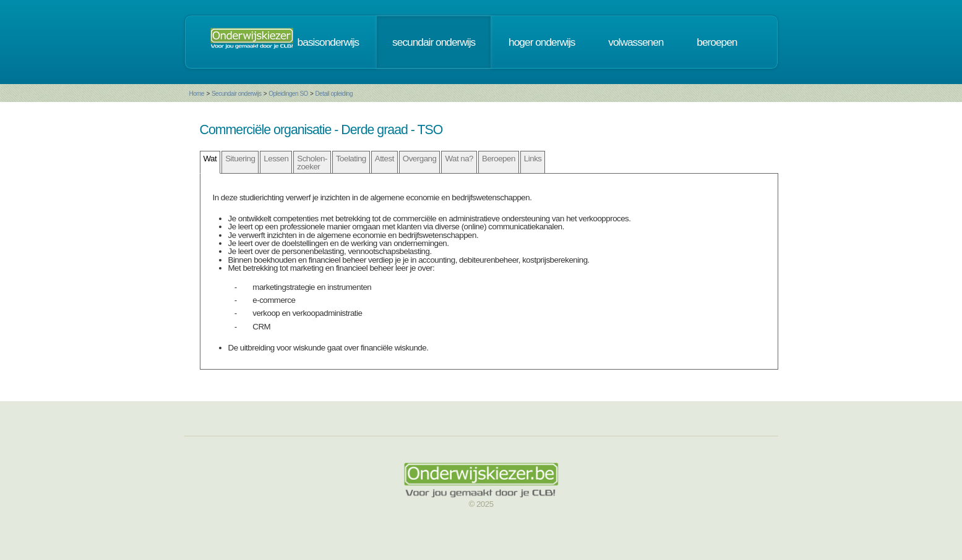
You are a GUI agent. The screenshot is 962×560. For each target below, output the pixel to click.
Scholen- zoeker (312, 163)
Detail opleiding (334, 94)
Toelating (351, 159)
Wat (210, 159)
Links (533, 159)
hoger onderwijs (542, 42)
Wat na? (459, 159)
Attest (384, 159)
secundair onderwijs (434, 42)
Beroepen (499, 159)
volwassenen (636, 42)
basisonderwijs (329, 42)
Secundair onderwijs (237, 94)
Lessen (276, 159)
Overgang (420, 159)
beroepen (717, 42)
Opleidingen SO (288, 94)
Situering (240, 159)
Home (197, 94)
